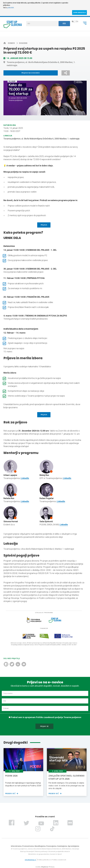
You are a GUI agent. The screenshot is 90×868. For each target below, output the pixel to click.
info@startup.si (30, 860)
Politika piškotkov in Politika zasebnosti (52, 860)
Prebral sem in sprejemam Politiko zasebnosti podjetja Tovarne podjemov (46, 717)
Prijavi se (44, 726)
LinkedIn (25, 478)
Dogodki (23, 43)
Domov (12, 43)
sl (73, 21)
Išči (64, 24)
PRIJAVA (44, 225)
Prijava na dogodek (31, 73)
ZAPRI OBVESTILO (80, 13)
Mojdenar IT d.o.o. (48, 867)
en (77, 21)
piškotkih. (11, 8)
